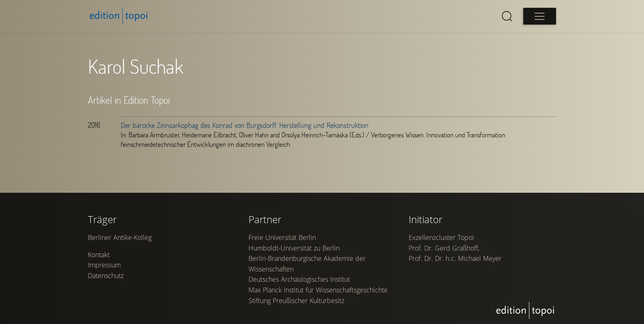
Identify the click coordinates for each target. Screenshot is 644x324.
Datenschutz (106, 276)
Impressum (104, 265)
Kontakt (99, 255)
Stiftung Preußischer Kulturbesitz (296, 301)
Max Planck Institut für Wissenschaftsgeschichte (318, 290)
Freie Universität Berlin (282, 237)
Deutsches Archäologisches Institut (299, 279)
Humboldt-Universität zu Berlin (294, 248)
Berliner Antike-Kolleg (120, 237)
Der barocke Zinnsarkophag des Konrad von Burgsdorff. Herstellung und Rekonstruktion (245, 125)
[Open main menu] (540, 16)
